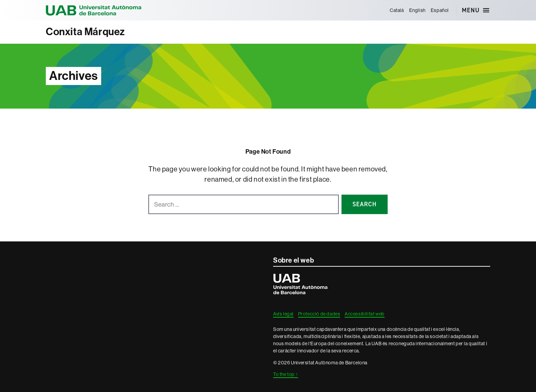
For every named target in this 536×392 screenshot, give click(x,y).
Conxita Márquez (85, 32)
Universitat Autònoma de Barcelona (94, 10)
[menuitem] (397, 10)
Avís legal (283, 314)
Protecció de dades (319, 314)
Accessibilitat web (365, 314)
